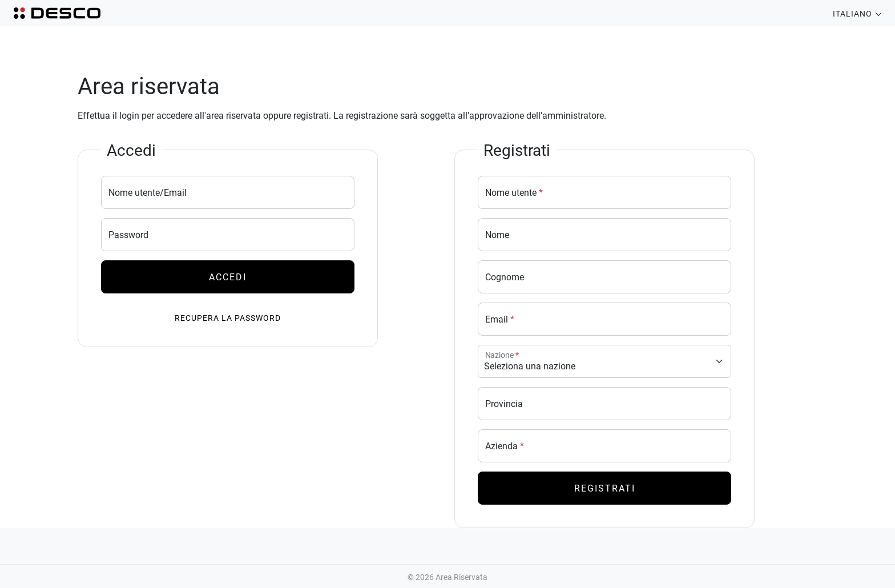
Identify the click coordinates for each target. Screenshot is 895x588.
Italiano (857, 13)
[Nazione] (604, 361)
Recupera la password (228, 318)
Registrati (605, 488)
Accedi (228, 277)
